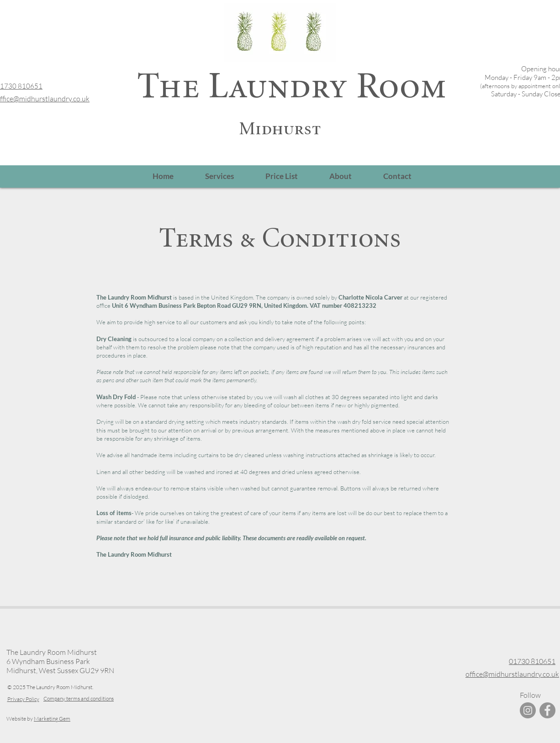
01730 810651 (532, 661)
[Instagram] (528, 710)
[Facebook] (547, 710)
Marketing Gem (52, 719)
